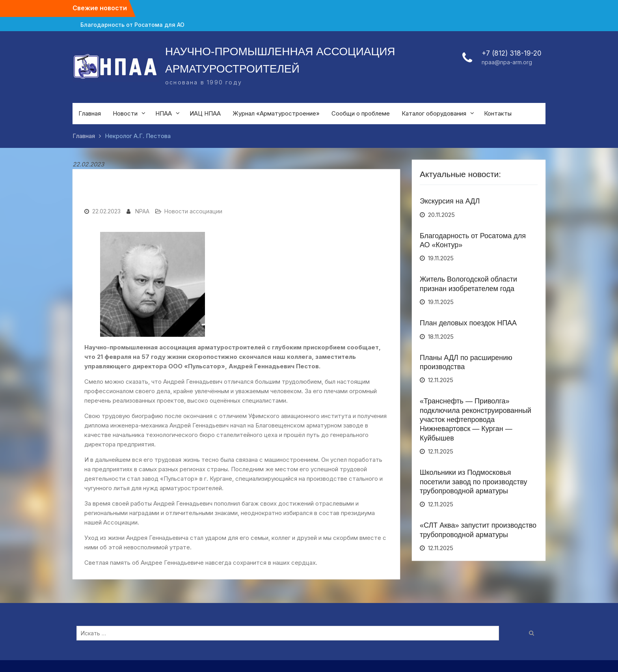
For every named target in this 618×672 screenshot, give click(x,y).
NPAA (142, 211)
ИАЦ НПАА (205, 113)
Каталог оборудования (434, 113)
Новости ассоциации (193, 211)
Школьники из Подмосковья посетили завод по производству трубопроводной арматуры (474, 482)
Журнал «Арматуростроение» (276, 113)
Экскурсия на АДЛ (450, 201)
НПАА (164, 113)
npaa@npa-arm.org (507, 62)
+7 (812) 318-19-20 (512, 53)
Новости (125, 113)
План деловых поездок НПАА (468, 323)
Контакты (498, 113)
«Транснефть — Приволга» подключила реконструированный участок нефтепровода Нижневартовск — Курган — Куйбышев (476, 420)
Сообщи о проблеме (361, 113)
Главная (90, 113)
